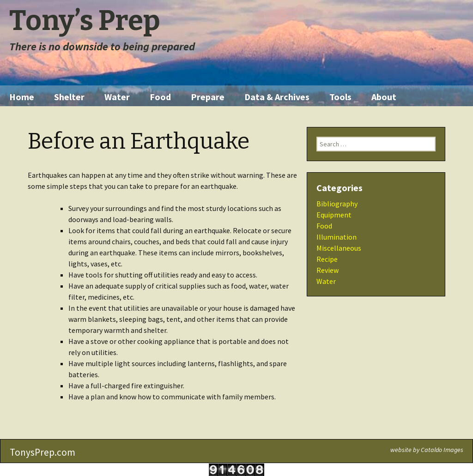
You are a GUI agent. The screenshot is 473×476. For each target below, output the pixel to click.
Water (117, 97)
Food (160, 97)
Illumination (337, 237)
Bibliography (337, 204)
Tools (340, 97)
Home (22, 97)
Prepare (208, 97)
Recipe (327, 259)
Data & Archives (277, 97)
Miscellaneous (339, 248)
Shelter (69, 97)
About (384, 97)
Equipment (334, 215)
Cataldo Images (442, 450)
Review (327, 270)
